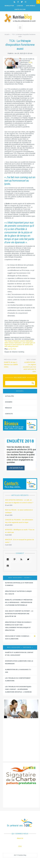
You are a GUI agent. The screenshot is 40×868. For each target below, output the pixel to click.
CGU (20, 846)
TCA (30, 62)
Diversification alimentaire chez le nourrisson (19, 662)
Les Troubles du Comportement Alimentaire (18, 679)
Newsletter (9, 6)
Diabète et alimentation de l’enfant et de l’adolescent (19, 654)
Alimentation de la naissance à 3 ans (18, 671)
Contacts (9, 414)
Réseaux (8, 408)
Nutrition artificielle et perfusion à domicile (19, 584)
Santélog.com (20, 9)
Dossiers (9, 402)
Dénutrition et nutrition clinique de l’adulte (18, 593)
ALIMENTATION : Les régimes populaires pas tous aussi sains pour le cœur (29, 367)
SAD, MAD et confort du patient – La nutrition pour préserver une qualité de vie (19, 614)
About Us (20, 838)
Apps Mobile (31, 6)
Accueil (7, 34)
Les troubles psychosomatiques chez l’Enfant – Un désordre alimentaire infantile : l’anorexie (18, 689)
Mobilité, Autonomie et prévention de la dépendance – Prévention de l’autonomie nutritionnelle (19, 602)
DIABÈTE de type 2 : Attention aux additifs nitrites (11, 365)
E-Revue (20, 6)
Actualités (9, 396)
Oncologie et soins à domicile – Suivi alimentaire (18, 637)
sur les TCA (12, 349)
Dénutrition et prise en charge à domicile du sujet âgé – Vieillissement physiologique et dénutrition (18, 626)
